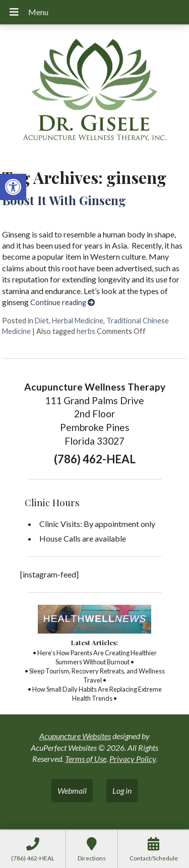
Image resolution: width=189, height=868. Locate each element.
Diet (42, 321)
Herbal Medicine (78, 321)
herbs (86, 331)
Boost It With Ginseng (64, 200)
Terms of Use (86, 759)
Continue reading (62, 302)
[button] (13, 187)
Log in (122, 790)
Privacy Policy (133, 759)
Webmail (72, 790)
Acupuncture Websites (75, 736)
